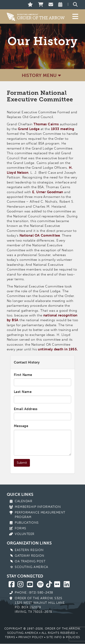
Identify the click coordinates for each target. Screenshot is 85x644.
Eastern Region (29, 550)
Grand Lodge (29, 129)
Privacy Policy (31, 637)
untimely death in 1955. (58, 349)
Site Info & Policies (63, 637)
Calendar (23, 501)
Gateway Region (30, 556)
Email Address (26, 409)
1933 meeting (63, 129)
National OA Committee (40, 235)
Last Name (23, 392)
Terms (10, 637)
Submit (22, 463)
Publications (27, 523)
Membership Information (38, 507)
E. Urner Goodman (48, 192)
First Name (23, 375)
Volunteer (25, 534)
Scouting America (32, 567)
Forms (21, 528)
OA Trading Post (30, 561)
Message (21, 426)
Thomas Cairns (46, 124)
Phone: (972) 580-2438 (34, 593)
